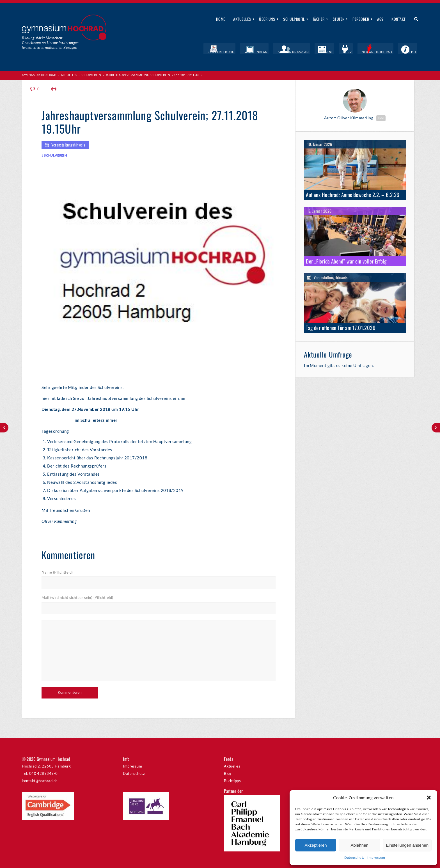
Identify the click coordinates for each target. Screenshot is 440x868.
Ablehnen (359, 845)
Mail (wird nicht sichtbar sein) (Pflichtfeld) (77, 597)
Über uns (267, 19)
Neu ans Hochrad (383, 52)
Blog (228, 773)
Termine (339, 52)
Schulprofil (294, 19)
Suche (414, 19)
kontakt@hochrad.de (40, 780)
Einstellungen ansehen (407, 845)
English (411, 52)
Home (221, 19)
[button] (429, 798)
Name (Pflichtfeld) (57, 572)
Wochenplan (277, 52)
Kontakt (398, 19)
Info (381, 117)
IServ (357, 52)
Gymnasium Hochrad (39, 75)
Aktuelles (242, 19)
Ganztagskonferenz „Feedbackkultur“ (436, 428)
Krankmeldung (246, 52)
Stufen (339, 19)
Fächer (319, 19)
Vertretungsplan (310, 52)
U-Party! (4, 428)
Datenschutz (354, 857)
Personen (361, 19)
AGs (380, 19)
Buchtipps (232, 780)
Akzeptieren (316, 845)
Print (54, 89)
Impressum (376, 857)
